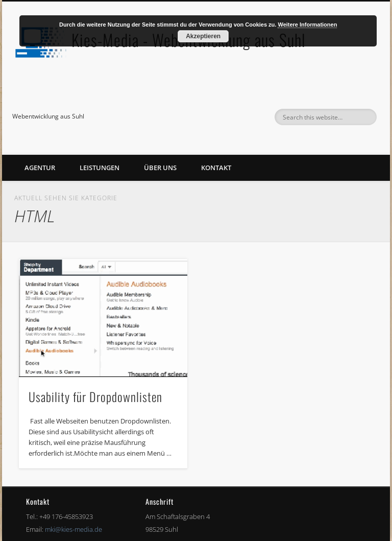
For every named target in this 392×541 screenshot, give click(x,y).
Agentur (40, 168)
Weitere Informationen (307, 25)
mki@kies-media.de (73, 529)
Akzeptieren (203, 36)
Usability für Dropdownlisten (95, 396)
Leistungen (100, 168)
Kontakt (216, 168)
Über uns (160, 168)
